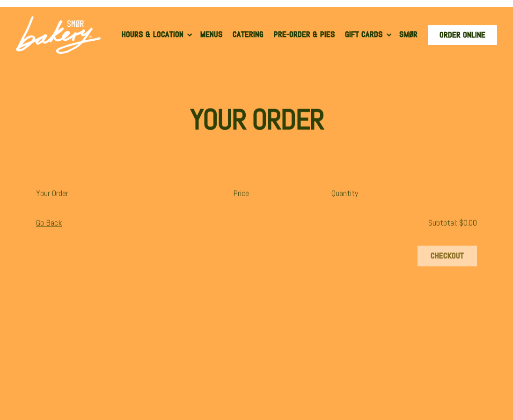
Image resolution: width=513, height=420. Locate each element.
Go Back (49, 224)
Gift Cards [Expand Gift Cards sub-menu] (369, 34)
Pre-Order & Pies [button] (304, 34)
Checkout (447, 257)
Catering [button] (248, 34)
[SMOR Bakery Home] (58, 34)
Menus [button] (212, 34)
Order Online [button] (462, 35)
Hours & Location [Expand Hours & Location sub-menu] (158, 34)
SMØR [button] (408, 34)
